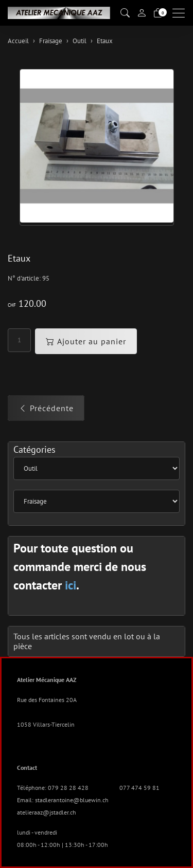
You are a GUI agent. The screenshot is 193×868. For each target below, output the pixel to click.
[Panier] (158, 13)
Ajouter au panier (86, 341)
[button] (125, 13)
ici (71, 585)
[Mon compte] (142, 13)
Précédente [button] (46, 408)
